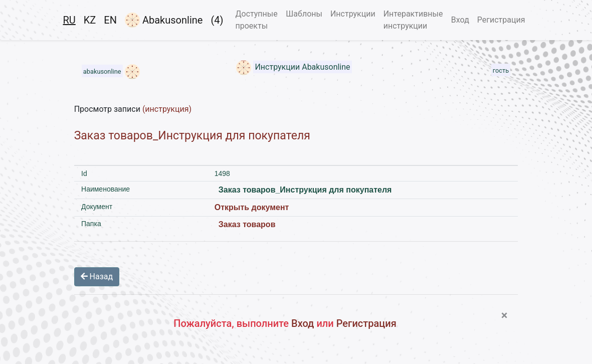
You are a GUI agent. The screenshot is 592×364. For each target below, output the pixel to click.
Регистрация (501, 20)
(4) (217, 20)
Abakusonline (164, 20)
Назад (97, 277)
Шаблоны (304, 14)
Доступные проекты (256, 20)
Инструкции (353, 14)
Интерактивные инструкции (413, 20)
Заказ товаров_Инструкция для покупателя (192, 136)
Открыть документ (252, 207)
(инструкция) (167, 109)
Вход (460, 20)
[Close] (505, 315)
